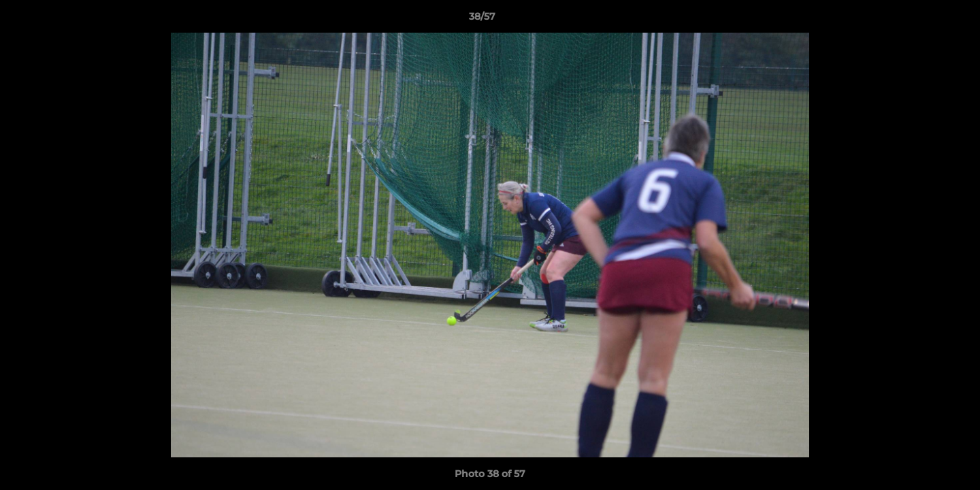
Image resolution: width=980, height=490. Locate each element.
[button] (923, 20)
